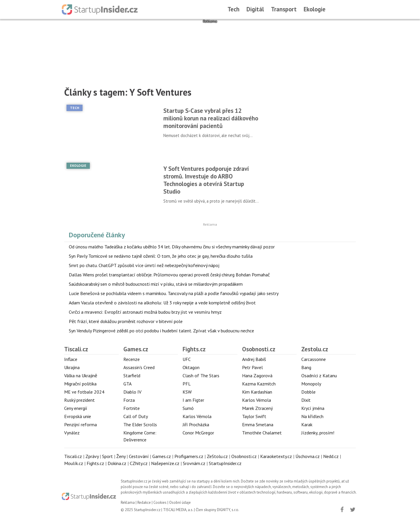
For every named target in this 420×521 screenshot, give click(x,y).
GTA (127, 384)
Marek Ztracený (257, 408)
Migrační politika (80, 384)
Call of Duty (136, 416)
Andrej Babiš (254, 359)
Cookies (160, 502)
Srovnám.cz (194, 463)
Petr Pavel (252, 367)
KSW (187, 392)
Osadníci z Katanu (319, 376)
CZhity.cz (139, 463)
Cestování (139, 456)
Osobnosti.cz (259, 349)
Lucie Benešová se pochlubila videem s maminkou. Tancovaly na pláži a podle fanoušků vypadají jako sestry (174, 293)
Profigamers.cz (189, 456)
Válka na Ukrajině (81, 376)
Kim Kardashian (257, 392)
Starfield (132, 376)
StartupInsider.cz (225, 463)
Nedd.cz (331, 456)
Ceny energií (76, 408)
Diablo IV (132, 392)
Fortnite (132, 408)
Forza (129, 400)
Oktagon (191, 367)
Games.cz (136, 349)
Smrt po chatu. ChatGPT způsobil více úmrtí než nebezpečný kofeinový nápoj (144, 265)
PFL (187, 384)
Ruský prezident (79, 400)
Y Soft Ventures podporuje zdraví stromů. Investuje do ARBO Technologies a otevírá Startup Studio (206, 180)
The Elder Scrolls (140, 424)
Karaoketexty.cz (276, 456)
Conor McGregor (198, 433)
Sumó (188, 408)
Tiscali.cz (76, 349)
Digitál (255, 9)
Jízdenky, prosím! (318, 433)
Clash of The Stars (201, 376)
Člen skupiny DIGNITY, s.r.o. (217, 510)
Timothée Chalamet (262, 433)
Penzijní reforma (80, 424)
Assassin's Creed (139, 367)
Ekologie (315, 9)
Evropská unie (78, 416)
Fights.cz (194, 349)
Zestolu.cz (315, 349)
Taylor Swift (254, 416)
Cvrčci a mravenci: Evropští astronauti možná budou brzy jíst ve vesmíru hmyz (145, 312)
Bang (306, 367)
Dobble (308, 392)
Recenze (132, 359)
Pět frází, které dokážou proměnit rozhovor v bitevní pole (126, 321)
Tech (233, 9)
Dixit (306, 400)
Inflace (71, 359)
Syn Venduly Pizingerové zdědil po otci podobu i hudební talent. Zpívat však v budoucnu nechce (161, 331)
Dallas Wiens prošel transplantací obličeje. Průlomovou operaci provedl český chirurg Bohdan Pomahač (169, 275)
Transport (284, 9)
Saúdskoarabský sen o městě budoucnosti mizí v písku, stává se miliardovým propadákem (156, 284)
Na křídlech (312, 416)
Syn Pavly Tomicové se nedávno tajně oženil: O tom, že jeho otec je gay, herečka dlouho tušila (161, 256)
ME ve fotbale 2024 (84, 392)
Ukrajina (72, 367)
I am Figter (193, 400)
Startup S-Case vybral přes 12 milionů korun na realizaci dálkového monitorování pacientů (211, 118)
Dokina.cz (117, 463)
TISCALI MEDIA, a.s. (178, 510)
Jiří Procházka (196, 424)
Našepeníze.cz (165, 463)
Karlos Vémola (197, 416)
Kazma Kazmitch (259, 384)
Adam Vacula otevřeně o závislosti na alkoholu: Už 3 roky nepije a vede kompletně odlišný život (162, 303)
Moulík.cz (74, 463)
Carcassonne (314, 359)
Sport (107, 456)
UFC (187, 359)
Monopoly (311, 384)
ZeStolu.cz (217, 456)
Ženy (121, 456)
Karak (307, 424)
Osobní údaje (180, 502)
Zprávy (92, 456)
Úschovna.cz (308, 456)
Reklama (128, 502)
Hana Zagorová (257, 376)
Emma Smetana (258, 424)
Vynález (72, 433)
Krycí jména (313, 408)
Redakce (144, 502)
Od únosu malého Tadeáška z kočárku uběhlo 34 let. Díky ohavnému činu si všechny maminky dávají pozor (172, 247)
